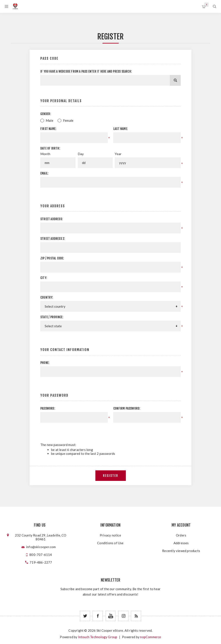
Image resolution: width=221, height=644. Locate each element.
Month (45, 154)
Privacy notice (110, 535)
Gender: (46, 114)
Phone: (45, 363)
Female (68, 120)
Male (50, 120)
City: (44, 278)
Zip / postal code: (52, 258)
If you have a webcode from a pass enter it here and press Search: (86, 71)
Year (118, 154)
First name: (48, 129)
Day (81, 154)
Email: (44, 173)
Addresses (181, 543)
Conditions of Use (110, 543)
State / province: (52, 317)
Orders (181, 535)
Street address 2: (53, 239)
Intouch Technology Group (98, 637)
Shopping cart (206, 5)
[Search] (175, 80)
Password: (48, 408)
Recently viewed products (181, 551)
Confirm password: (127, 408)
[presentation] (144, 431)
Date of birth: (50, 148)
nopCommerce (151, 637)
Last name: (121, 129)
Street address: (52, 219)
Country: (47, 297)
